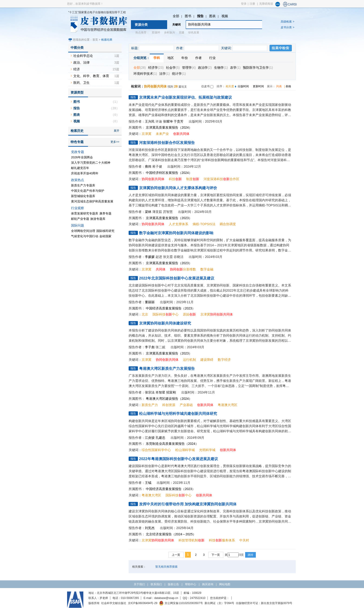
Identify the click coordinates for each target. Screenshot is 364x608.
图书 (188, 16)
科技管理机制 (192, 540)
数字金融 (207, 269)
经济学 (156, 68)
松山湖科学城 (185, 450)
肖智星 (160, 392)
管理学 (189, 68)
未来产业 (162, 134)
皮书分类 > (287, 27)
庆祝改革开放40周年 (85, 173)
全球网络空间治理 (83, 231)
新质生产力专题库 (83, 185)
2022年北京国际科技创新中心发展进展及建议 (177, 278)
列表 (279, 86)
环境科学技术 (145, 74)
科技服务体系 (222, 540)
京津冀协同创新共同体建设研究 (165, 323)
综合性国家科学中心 (156, 450)
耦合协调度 (228, 224)
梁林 (148, 212)
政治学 (205, 68)
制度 (193, 179)
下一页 (216, 555)
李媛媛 (150, 257)
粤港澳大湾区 (227, 405)
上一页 (176, 555)
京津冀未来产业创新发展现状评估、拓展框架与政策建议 (185, 97)
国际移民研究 (105, 231)
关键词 (176, 25)
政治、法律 (81, 62)
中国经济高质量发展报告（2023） (171, 308)
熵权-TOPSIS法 (204, 224)
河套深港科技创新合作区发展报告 (167, 143)
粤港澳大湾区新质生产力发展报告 (167, 369)
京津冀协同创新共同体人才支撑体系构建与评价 (178, 188)
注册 (252, 4)
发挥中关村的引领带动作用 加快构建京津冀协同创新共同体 (188, 504)
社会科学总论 (83, 56)
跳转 (250, 555)
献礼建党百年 (80, 168)
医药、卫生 (81, 83)
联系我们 (156, 584)
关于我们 (139, 584)
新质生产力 (150, 405)
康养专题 (105, 213)
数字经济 (224, 360)
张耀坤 (168, 121)
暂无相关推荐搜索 (166, 567)
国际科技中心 (166, 314)
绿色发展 (194, 33)
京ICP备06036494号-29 (143, 603)
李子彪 (150, 347)
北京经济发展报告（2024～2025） (171, 534)
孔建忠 (160, 438)
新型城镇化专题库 (83, 196)
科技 (175, 179)
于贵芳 (179, 121)
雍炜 (148, 166)
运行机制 (189, 360)
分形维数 (183, 269)
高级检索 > (287, 22)
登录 (244, 4)
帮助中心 (191, 584)
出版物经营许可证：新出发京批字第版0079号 (264, 603)
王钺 (148, 483)
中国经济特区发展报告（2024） (169, 173)
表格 (288, 86)
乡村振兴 (169, 33)
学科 (157, 58)
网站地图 (225, 584)
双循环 (156, 33)
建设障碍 (207, 360)
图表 (212, 16)
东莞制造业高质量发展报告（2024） (172, 444)
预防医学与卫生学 (258, 68)
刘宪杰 (150, 528)
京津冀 (146, 134)
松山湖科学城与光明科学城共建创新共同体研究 (178, 414)
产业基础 (186, 405)
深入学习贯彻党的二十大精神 (91, 163)
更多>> (115, 142)
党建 (182, 33)
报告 (200, 16)
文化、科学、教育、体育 (91, 76)
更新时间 (258, 86)
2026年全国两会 (82, 157)
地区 (171, 58)
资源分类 (141, 25)
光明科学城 (207, 450)
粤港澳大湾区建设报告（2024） (169, 399)
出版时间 (243, 86)
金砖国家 (105, 236)
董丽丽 (150, 302)
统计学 (179, 74)
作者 (198, 58)
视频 (225, 16)
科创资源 (169, 405)
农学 (235, 68)
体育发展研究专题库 (85, 213)
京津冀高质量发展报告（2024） (169, 127)
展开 (117, 131)
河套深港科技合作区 (221, 179)
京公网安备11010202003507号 (181, 603)
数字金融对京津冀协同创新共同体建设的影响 (176, 233)
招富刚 (171, 392)
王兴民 (150, 121)
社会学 (173, 68)
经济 (77, 69)
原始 (189, 314)
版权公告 (173, 584)
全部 (176, 16)
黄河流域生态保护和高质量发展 (92, 201)
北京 (145, 314)
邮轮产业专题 (80, 219)
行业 (212, 58)
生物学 (221, 68)
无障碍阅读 (266, 4)
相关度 (230, 86)
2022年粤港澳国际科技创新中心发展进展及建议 (179, 459)
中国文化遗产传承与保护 (88, 191)
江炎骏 (150, 438)
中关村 (244, 540)
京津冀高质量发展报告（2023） (169, 218)
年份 (185, 58)
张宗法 (150, 392)
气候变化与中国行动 (85, 236)
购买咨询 (208, 584)
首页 (95, 40)
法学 (164, 74)
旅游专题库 (98, 219)
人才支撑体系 (179, 224)
